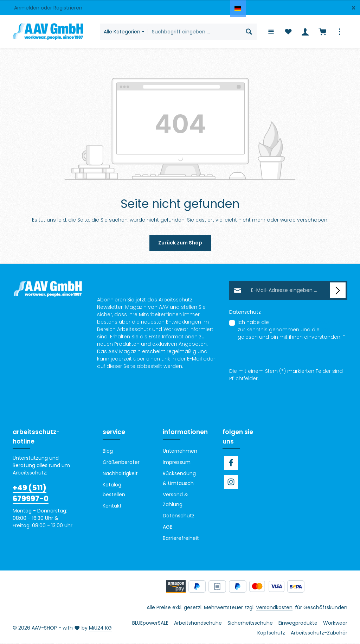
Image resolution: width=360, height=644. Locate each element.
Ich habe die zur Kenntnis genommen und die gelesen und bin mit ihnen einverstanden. (291, 331)
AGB (326, 331)
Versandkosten (274, 608)
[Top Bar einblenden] (339, 32)
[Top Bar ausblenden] (353, 8)
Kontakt (112, 506)
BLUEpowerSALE (150, 624)
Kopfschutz (271, 633)
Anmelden (27, 8)
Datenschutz (179, 516)
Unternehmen (180, 452)
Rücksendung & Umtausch (179, 479)
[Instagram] (231, 483)
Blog (108, 452)
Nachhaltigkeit (120, 474)
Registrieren (68, 8)
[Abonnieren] (338, 291)
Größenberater (121, 463)
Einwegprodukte (298, 624)
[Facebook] (231, 464)
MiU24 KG (100, 629)
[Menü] (271, 32)
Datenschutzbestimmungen (305, 323)
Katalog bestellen (114, 490)
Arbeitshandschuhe (198, 624)
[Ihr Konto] (305, 32)
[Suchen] (249, 32)
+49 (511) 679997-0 (31, 494)
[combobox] (194, 32)
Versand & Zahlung (175, 500)
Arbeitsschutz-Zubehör (319, 633)
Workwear (335, 624)
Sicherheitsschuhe (250, 624)
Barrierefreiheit (181, 539)
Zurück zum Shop (180, 244)
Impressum (177, 463)
